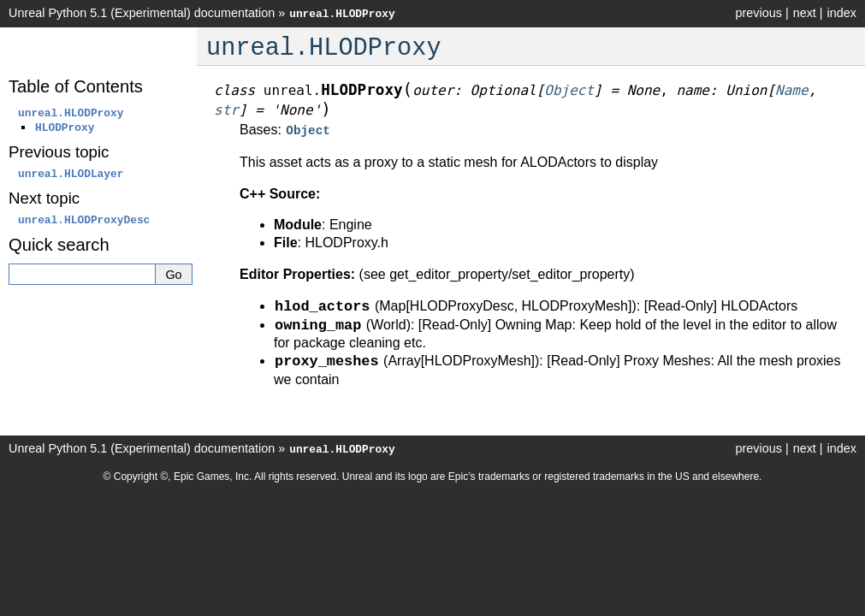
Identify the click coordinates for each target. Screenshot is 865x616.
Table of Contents (76, 86)
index (842, 13)
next (805, 13)
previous (758, 13)
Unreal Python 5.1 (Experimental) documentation (142, 13)
